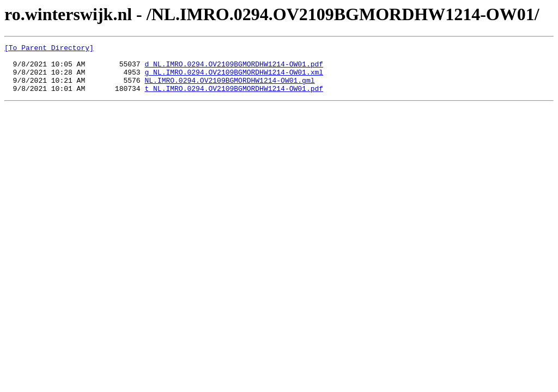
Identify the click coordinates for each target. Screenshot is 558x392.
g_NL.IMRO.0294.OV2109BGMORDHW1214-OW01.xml (234, 78)
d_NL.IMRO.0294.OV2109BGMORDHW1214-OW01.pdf (234, 69)
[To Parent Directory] (49, 49)
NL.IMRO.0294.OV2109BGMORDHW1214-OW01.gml (229, 88)
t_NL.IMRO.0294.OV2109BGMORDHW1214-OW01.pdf (234, 98)
